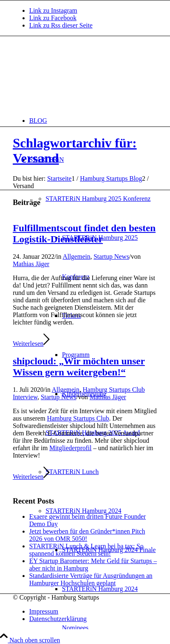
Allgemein (77, 256)
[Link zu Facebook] (53, 18)
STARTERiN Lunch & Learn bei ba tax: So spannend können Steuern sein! (86, 550)
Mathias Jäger (31, 264)
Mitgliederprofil (70, 448)
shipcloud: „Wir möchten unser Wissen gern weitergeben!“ (79, 367)
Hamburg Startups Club (78, 418)
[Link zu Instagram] (53, 10)
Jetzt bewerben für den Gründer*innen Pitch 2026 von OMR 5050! (87, 535)
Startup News (111, 256)
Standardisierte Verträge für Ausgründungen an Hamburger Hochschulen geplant (91, 579)
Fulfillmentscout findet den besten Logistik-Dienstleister (84, 233)
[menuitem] (93, 121)
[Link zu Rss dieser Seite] (61, 25)
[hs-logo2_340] (74, 75)
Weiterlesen (31, 344)
